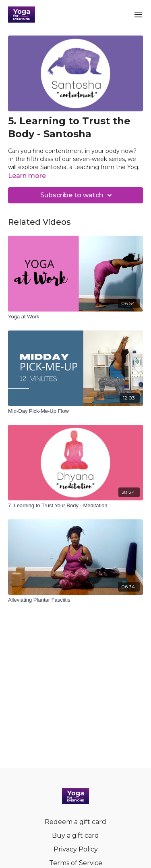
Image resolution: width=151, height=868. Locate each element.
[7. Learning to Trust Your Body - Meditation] (75, 506)
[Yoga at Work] (75, 317)
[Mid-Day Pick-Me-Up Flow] (75, 411)
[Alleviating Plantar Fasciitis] (75, 600)
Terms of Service (76, 863)
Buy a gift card (75, 836)
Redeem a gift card (75, 822)
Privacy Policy (76, 849)
